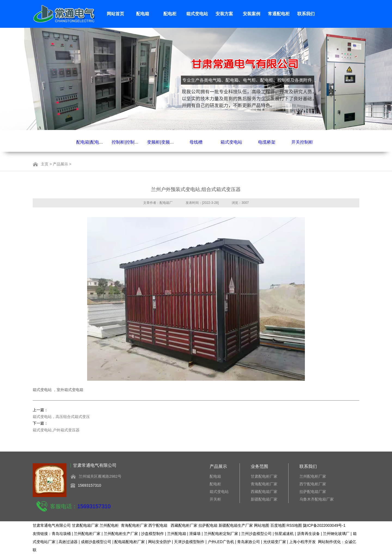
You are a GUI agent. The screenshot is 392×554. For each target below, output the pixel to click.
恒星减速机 (284, 534)
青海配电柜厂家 (264, 484)
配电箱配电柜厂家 (130, 542)
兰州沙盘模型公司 (256, 534)
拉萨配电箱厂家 (313, 492)
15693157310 (90, 485)
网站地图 (262, 525)
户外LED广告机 (221, 542)
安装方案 (224, 14)
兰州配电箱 (177, 534)
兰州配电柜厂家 (313, 476)
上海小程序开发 (302, 542)
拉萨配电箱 (208, 525)
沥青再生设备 (308, 534)
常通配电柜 (279, 14)
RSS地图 (294, 525)
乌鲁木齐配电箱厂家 (317, 499)
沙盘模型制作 (152, 534)
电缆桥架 (267, 142)
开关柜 (215, 499)
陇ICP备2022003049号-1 (324, 525)
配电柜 (170, 14)
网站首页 (115, 14)
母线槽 (196, 142)
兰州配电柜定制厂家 (221, 534)
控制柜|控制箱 (125, 142)
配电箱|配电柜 (90, 142)
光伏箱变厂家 (275, 542)
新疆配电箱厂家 (264, 499)
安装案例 (252, 14)
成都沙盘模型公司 (96, 542)
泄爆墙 (195, 534)
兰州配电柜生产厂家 (121, 534)
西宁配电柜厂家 (313, 484)
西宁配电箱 (158, 525)
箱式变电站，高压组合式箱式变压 (61, 417)
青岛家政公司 (249, 542)
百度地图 (278, 525)
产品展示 (60, 164)
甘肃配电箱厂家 (85, 525)
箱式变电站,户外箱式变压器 (56, 430)
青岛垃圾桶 (61, 534)
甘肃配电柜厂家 (264, 476)
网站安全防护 (160, 542)
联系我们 (306, 14)
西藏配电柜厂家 (184, 525)
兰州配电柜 (109, 525)
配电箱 (143, 14)
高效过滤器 (68, 542)
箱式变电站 (197, 14)
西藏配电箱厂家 (264, 492)
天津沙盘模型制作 (189, 542)
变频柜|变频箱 (161, 142)
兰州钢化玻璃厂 (336, 534)
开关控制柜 (302, 142)
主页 (45, 164)
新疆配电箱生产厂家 (236, 525)
